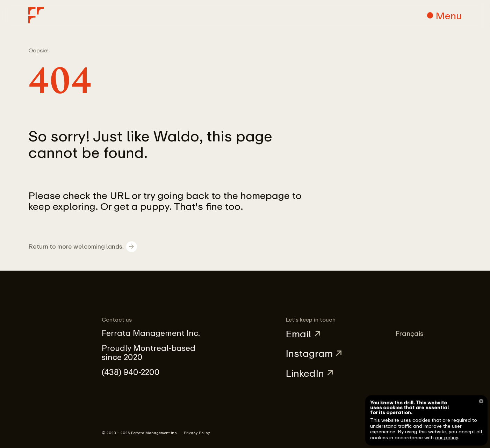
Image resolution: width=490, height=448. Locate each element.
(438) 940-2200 (131, 372)
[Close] (481, 401)
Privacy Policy (197, 433)
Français (410, 333)
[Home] (36, 15)
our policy (446, 437)
